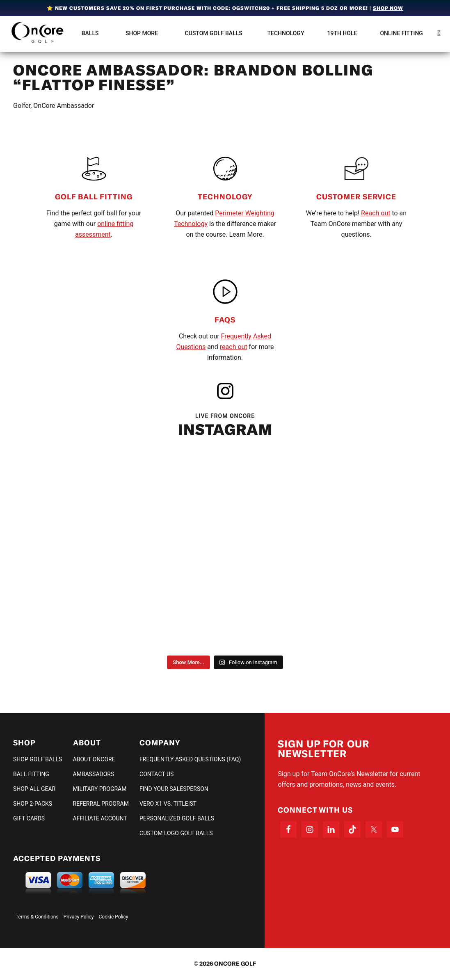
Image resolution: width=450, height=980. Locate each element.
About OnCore (94, 759)
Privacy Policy (79, 917)
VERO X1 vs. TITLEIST (168, 804)
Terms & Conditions (37, 917)
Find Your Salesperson (174, 789)
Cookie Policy (114, 917)
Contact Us (156, 774)
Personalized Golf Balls (177, 818)
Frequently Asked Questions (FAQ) (190, 759)
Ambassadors (94, 774)
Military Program (100, 789)
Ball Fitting (31, 774)
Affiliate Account (100, 818)
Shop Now (388, 8)
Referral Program (101, 804)
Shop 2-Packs (33, 804)
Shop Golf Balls (38, 759)
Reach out (376, 213)
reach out (234, 347)
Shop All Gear (34, 789)
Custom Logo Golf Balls (176, 833)
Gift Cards (29, 818)
